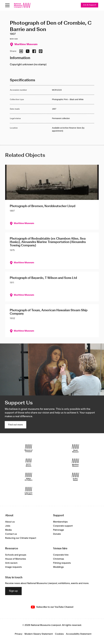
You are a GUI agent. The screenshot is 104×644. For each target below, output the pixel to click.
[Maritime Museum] (75, 462)
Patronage (58, 530)
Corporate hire (61, 555)
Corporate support (63, 526)
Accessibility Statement (79, 634)
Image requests (13, 567)
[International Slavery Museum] (29, 462)
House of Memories (16, 559)
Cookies (59, 634)
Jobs (8, 526)
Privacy (19, 634)
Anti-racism (11, 563)
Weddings (58, 567)
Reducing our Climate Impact (21, 538)
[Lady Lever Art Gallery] (29, 491)
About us (10, 522)
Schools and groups (16, 555)
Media (8, 530)
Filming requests (62, 563)
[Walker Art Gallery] (29, 477)
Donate (57, 534)
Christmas (59, 559)
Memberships (60, 522)
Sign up (13, 591)
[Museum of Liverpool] (29, 448)
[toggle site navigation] (7, 5)
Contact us (11, 534)
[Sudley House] (75, 477)
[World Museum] (75, 448)
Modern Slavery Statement (39, 634)
